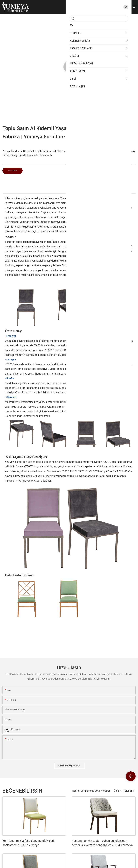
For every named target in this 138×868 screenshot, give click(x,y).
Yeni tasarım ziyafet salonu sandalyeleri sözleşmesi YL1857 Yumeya (28, 843)
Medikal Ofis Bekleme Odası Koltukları (91, 791)
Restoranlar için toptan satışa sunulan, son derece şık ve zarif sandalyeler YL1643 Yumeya (102, 843)
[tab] (69, 190)
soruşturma (12, 171)
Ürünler (118, 791)
